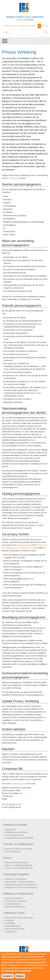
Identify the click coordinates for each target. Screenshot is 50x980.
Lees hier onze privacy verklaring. (16, 971)
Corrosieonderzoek (13, 852)
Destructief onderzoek (14, 898)
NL (39, 26)
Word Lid (7, 26)
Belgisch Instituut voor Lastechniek (25, 18)
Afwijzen (20, 976)
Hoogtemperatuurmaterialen (16, 832)
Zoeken (46, 32)
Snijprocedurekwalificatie (15, 907)
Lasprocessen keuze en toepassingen (20, 885)
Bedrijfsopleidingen (13, 926)
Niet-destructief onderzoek (16, 901)
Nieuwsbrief (32, 26)
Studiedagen (10, 923)
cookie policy (14, 178)
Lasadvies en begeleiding (15, 879)
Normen (8, 858)
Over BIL (14, 26)
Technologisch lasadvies (16, 874)
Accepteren (7, 976)
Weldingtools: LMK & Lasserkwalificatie (21, 887)
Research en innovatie (15, 825)
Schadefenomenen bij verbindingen (19, 838)
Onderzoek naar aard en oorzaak (18, 849)
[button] (25, 41)
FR (43, 26)
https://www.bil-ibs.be (12, 78)
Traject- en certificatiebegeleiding (18, 865)
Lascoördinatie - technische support (19, 882)
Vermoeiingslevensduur (14, 835)
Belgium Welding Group (15, 929)
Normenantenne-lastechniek (16, 862)
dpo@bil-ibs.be (24, 545)
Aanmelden (22, 26)
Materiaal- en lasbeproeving (18, 894)
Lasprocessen (10, 829)
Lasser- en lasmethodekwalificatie (19, 868)
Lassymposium (11, 932)
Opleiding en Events (14, 913)
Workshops (9, 920)
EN (46, 26)
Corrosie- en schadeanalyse (18, 844)
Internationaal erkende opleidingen (19, 918)
